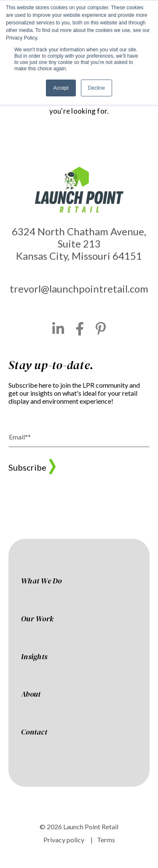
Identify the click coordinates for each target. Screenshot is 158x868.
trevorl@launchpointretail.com (79, 289)
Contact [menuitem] (34, 732)
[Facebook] (80, 329)
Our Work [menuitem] (37, 619)
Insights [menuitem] (34, 657)
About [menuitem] (31, 695)
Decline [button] (96, 88)
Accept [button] (61, 88)
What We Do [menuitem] (42, 581)
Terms (106, 840)
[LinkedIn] (58, 329)
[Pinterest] (101, 329)
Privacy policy (64, 840)
